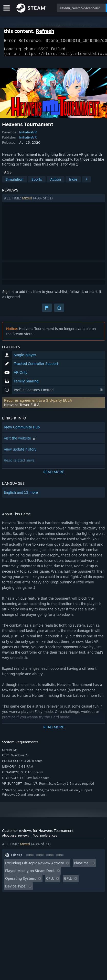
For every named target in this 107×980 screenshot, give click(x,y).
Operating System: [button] (21, 881)
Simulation (14, 182)
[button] (53, 201)
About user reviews (15, 839)
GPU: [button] (68, 881)
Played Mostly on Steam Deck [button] (30, 874)
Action (56, 182)
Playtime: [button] (82, 866)
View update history (20, 452)
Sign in (8, 295)
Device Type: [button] (16, 889)
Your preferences (45, 839)
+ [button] (87, 182)
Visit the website (20, 441)
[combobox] (81, 8)
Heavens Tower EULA (22, 408)
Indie (73, 182)
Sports (37, 182)
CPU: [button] (50, 881)
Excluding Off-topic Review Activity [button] (35, 866)
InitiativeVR (28, 135)
